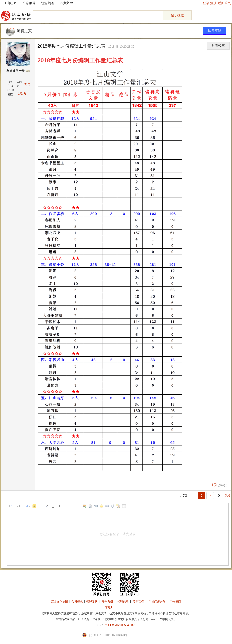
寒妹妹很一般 (15, 71)
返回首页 (224, 3)
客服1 (109, 607)
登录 (206, 3)
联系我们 (138, 602)
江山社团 (10, 3)
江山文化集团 (60, 602)
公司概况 (77, 602)
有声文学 (66, 3)
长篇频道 (29, 3)
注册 (213, 3)
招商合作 (121, 607)
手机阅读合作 (157, 602)
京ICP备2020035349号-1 (120, 625)
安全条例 (107, 602)
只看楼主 (218, 46)
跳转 (228, 496)
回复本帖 (215, 31)
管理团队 (92, 602)
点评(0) (220, 485)
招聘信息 (123, 602)
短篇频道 (48, 3)
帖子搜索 (177, 15)
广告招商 (175, 602)
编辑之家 (24, 31)
